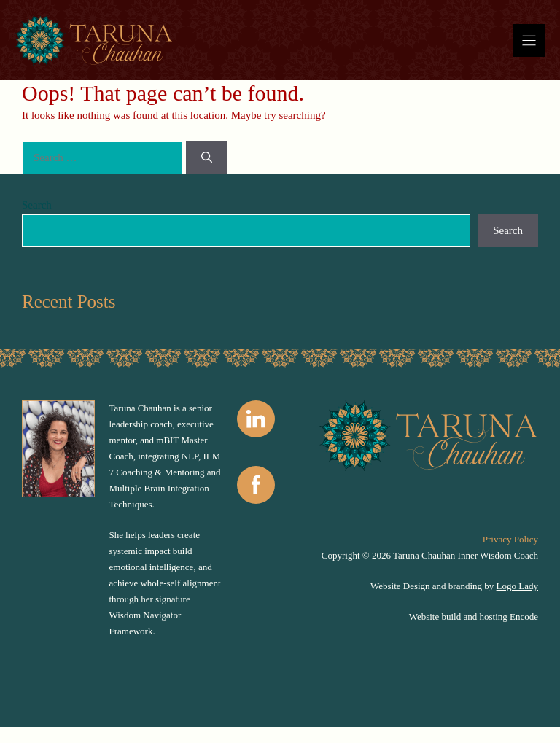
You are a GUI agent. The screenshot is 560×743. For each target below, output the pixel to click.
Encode (524, 616)
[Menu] (529, 40)
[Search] (207, 158)
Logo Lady (517, 586)
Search (37, 205)
